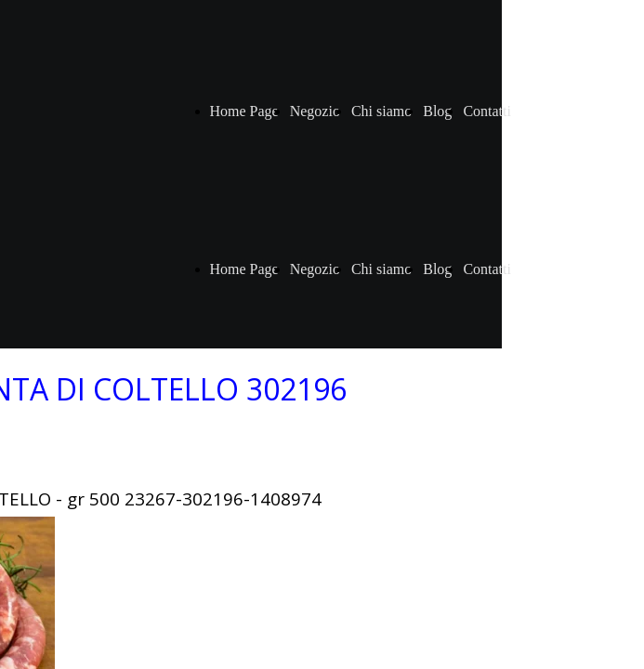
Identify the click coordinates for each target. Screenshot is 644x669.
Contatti (487, 111)
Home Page (244, 111)
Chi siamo (381, 111)
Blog (437, 111)
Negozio (315, 111)
